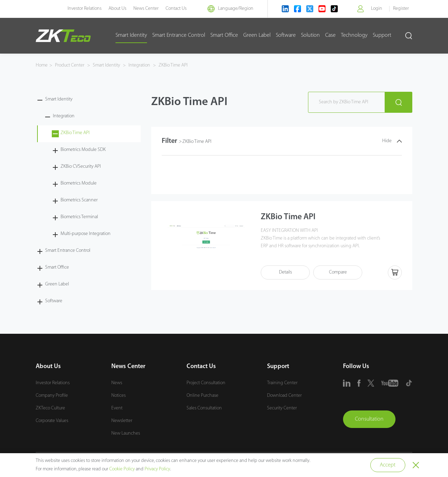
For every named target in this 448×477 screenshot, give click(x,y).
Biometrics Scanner (79, 200)
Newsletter (122, 421)
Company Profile (52, 396)
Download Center (284, 396)
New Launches (126, 433)
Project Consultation (206, 383)
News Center (146, 9)
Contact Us (176, 9)
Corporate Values (52, 421)
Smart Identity (131, 35)
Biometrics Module (79, 183)
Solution (310, 35)
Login (377, 9)
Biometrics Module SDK (83, 150)
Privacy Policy (157, 469)
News (117, 383)
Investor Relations (85, 9)
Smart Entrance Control (179, 35)
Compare (338, 273)
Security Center (282, 408)
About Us (117, 9)
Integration (139, 65)
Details (285, 273)
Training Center (282, 383)
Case (330, 35)
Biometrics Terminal (79, 217)
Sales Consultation (204, 408)
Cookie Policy (122, 469)
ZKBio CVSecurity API (81, 167)
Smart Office (224, 35)
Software (286, 35)
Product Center (70, 65)
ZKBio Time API (173, 65)
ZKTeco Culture (50, 408)
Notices (118, 396)
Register (401, 9)
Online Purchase (202, 396)
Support (382, 35)
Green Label (257, 35)
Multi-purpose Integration (86, 234)
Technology (354, 35)
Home (42, 65)
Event (117, 408)
